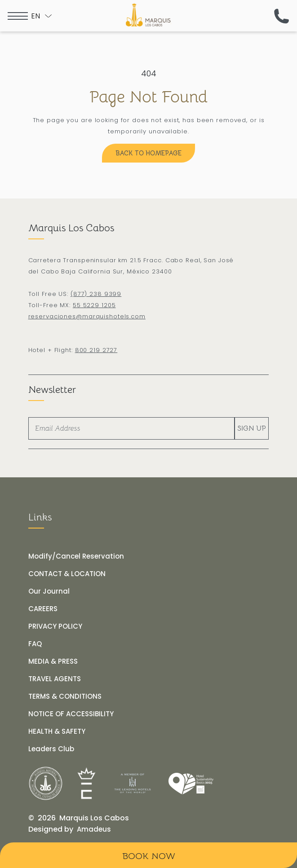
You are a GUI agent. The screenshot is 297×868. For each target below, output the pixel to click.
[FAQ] (35, 644)
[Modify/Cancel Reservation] (76, 556)
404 (149, 73)
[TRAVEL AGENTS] (55, 679)
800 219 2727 (96, 350)
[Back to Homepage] (148, 153)
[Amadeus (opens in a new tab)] (94, 829)
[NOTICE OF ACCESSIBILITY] (71, 714)
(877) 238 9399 (96, 294)
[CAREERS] (43, 609)
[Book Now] (148, 855)
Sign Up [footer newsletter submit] (252, 428)
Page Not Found (148, 97)
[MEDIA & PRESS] (53, 661)
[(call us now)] (281, 16)
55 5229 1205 (94, 305)
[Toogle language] (42, 16)
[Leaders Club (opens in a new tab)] (51, 749)
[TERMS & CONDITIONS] (65, 696)
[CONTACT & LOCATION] (67, 574)
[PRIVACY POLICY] (55, 626)
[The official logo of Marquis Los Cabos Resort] (148, 15)
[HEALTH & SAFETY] (57, 731)
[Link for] (46, 783)
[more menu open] (18, 16)
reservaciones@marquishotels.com (87, 316)
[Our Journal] (49, 591)
